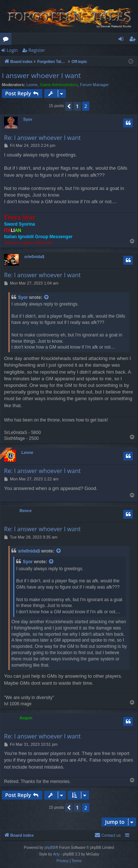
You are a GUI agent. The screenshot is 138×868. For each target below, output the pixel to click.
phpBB (50, 848)
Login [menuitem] (122, 40)
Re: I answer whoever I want (42, 138)
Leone (32, 85)
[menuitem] (108, 835)
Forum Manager (94, 85)
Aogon (26, 718)
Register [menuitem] (134, 40)
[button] (69, 106)
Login (12, 50)
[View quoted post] (47, 298)
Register (37, 50)
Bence (26, 511)
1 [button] (77, 106)
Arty (56, 854)
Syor (28, 119)
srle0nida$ (34, 257)
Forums (7, 40)
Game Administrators (59, 85)
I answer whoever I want (41, 75)
